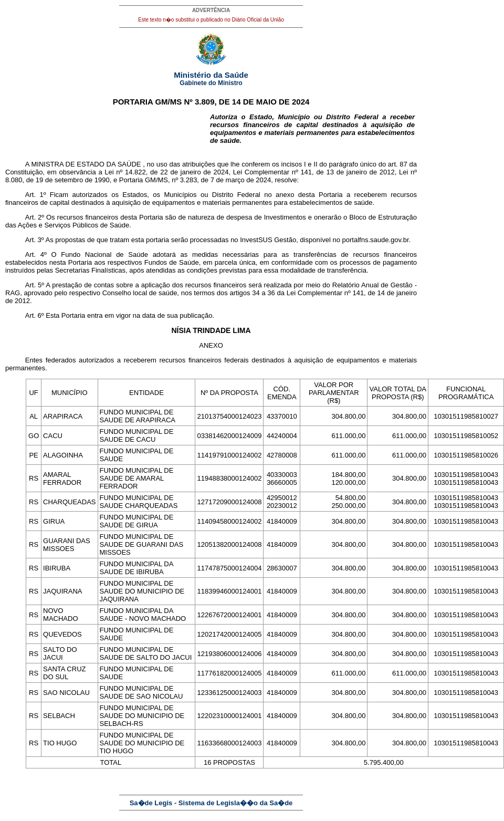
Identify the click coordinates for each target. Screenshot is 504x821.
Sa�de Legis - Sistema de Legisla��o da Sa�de (211, 803)
